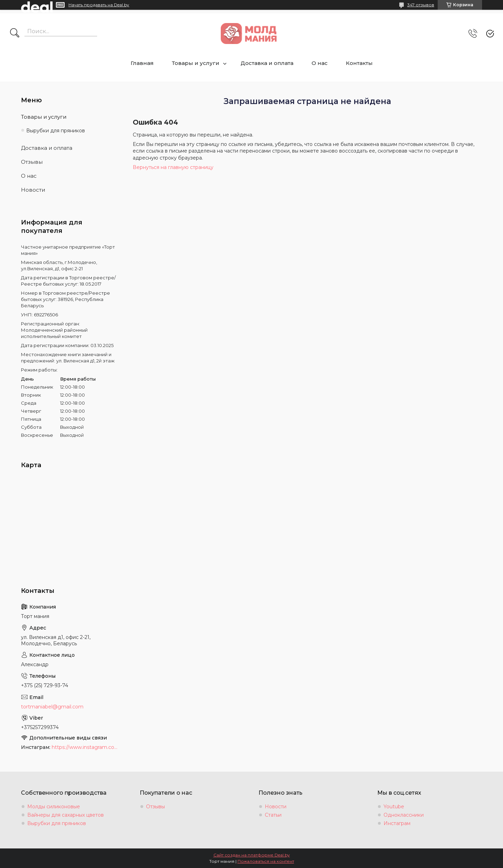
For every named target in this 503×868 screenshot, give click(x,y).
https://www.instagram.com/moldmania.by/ (85, 747)
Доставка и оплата (267, 63)
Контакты (359, 63)
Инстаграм (397, 823)
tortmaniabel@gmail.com (52, 707)
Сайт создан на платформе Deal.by (252, 855)
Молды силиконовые (54, 807)
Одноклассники (404, 815)
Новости (33, 190)
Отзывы (32, 162)
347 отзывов (421, 5)
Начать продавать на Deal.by (99, 5)
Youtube (394, 807)
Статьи (273, 815)
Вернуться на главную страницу (173, 167)
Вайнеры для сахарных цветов (65, 815)
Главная (142, 63)
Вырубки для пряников (56, 131)
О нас (320, 63)
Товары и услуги (196, 63)
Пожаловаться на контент (266, 861)
